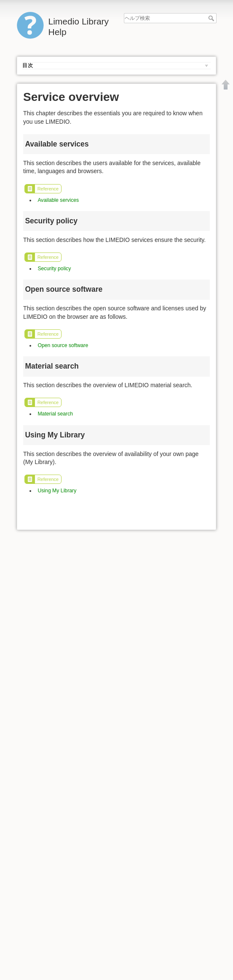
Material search (55, 414)
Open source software (63, 345)
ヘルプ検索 (212, 18)
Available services (58, 200)
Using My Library (57, 491)
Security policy (54, 269)
